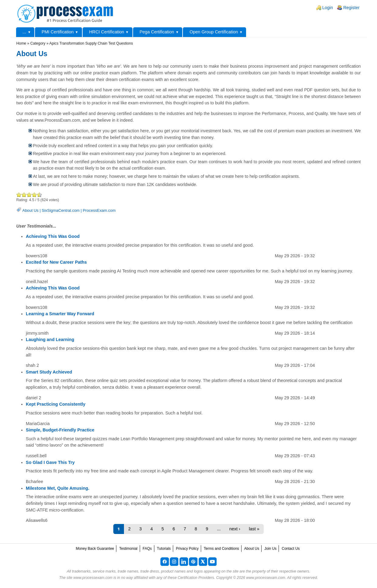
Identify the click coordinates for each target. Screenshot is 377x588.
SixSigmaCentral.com (61, 210)
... (24, 32)
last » (254, 529)
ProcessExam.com (99, 210)
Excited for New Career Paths (56, 262)
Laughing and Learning (50, 340)
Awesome (38, 195)
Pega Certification (157, 32)
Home (21, 43)
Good (29, 195)
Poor (19, 195)
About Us (31, 210)
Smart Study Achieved (49, 372)
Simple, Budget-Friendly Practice (60, 430)
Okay (24, 195)
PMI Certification (58, 32)
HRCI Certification (106, 32)
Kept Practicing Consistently (56, 404)
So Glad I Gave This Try (50, 462)
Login (328, 8)
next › (235, 529)
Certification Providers (196, 578)
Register (351, 8)
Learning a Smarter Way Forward (60, 314)
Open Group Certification (214, 32)
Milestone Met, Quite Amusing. (58, 488)
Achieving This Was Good (53, 236)
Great (34, 195)
